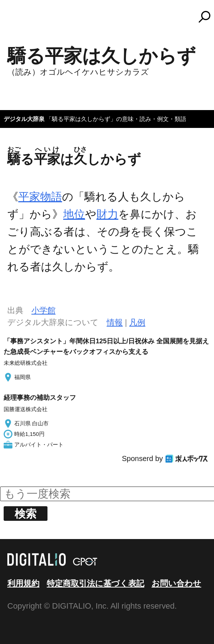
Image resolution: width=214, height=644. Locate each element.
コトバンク (110, 17)
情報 (115, 322)
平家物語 (40, 197)
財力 (107, 214)
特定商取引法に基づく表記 (95, 583)
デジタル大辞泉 (24, 119)
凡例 (137, 322)
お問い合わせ (176, 583)
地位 (74, 214)
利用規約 (23, 583)
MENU (18, 20)
